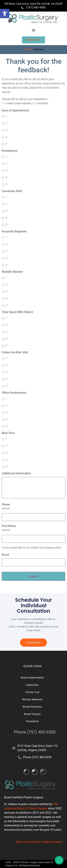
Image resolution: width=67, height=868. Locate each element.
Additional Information (16, 473)
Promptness (10, 151)
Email (5, 555)
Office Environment (14, 393)
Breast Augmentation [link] (32, 678)
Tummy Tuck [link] (32, 692)
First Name (9, 526)
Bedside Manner (12, 272)
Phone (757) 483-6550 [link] (35, 732)
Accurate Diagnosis (14, 231)
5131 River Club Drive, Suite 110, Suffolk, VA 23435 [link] (33, 4)
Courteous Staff (12, 191)
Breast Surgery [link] (32, 714)
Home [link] (28, 49)
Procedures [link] (32, 721)
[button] (34, 30)
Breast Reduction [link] (32, 707)
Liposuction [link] (32, 685)
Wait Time (8, 433)
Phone (6, 504)
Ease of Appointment (15, 110)
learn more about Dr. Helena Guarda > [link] (39, 842)
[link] (5, 14)
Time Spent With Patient (17, 312)
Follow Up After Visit (15, 352)
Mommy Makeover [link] (32, 699)
